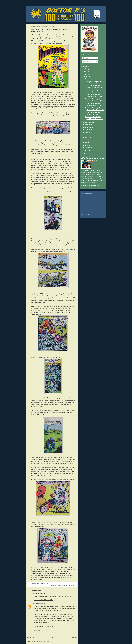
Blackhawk (58, 585)
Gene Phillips (39, 604)
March (87, 143)
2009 (85, 77)
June (87, 135)
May (87, 137)
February (88, 145)
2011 (85, 72)
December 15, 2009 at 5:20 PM (44, 627)
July (87, 132)
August (88, 130)
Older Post (74, 637)
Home (52, 637)
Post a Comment (35, 630)
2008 (85, 151)
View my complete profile (91, 185)
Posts (85, 58)
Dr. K (95, 161)
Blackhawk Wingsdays (69, 585)
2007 (85, 154)
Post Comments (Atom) (43, 641)
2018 (85, 69)
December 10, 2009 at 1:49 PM (44, 600)
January (88, 148)
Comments (87, 62)
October (88, 125)
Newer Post (31, 637)
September (89, 127)
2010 (85, 74)
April (87, 140)
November (89, 122)
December (89, 79)
